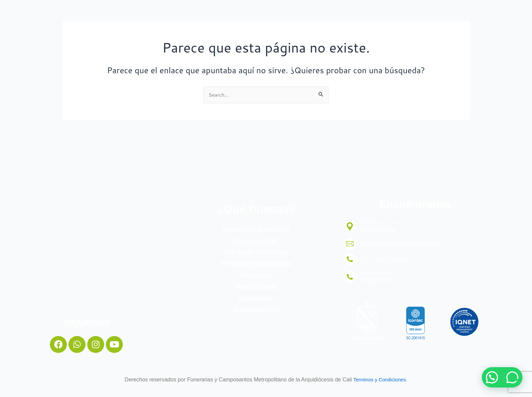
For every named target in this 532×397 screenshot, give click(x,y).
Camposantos (256, 308)
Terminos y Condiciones (380, 380)
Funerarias (256, 297)
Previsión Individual (256, 251)
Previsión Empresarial (256, 262)
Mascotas (256, 274)
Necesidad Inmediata (256, 227)
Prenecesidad (256, 239)
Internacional (256, 285)
